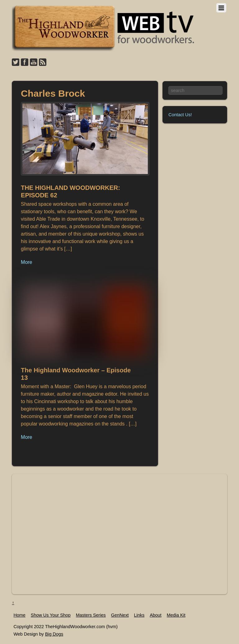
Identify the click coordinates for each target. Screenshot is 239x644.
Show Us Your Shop (51, 615)
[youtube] (34, 63)
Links (139, 615)
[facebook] (25, 63)
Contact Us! (180, 115)
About (156, 615)
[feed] (43, 63)
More (26, 262)
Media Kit (176, 615)
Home (19, 615)
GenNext (120, 615)
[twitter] (16, 63)
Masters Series (91, 615)
